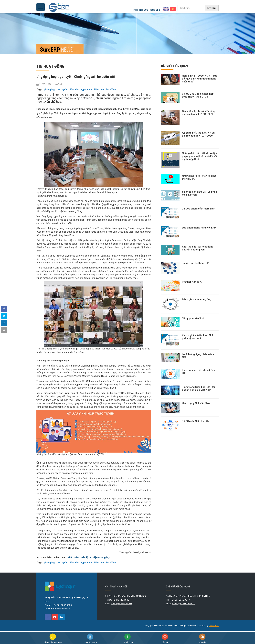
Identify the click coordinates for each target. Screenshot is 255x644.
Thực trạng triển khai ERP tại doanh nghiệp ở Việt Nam (198, 388)
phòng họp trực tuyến (55, 89)
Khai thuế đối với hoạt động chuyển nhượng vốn (198, 248)
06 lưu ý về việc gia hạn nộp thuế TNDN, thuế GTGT (198, 95)
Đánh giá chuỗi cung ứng (197, 299)
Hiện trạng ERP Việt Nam (196, 403)
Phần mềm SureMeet (105, 89)
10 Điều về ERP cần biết (195, 421)
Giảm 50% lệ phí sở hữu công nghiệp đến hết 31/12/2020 (199, 113)
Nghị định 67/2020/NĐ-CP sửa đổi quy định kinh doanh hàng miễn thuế (200, 79)
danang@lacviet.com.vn (184, 604)
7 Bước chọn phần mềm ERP (198, 209)
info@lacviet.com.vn (60, 609)
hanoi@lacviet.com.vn (122, 604)
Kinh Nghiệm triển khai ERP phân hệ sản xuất (198, 337)
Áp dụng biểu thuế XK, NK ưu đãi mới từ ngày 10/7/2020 (198, 134)
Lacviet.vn (214, 626)
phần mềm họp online (80, 89)
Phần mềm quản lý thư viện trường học (89, 557)
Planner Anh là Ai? (193, 282)
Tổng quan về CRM (193, 318)
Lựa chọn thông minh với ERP (199, 228)
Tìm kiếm (212, 8)
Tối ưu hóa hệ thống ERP (196, 263)
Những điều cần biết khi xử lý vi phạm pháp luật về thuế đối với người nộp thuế (200, 156)
